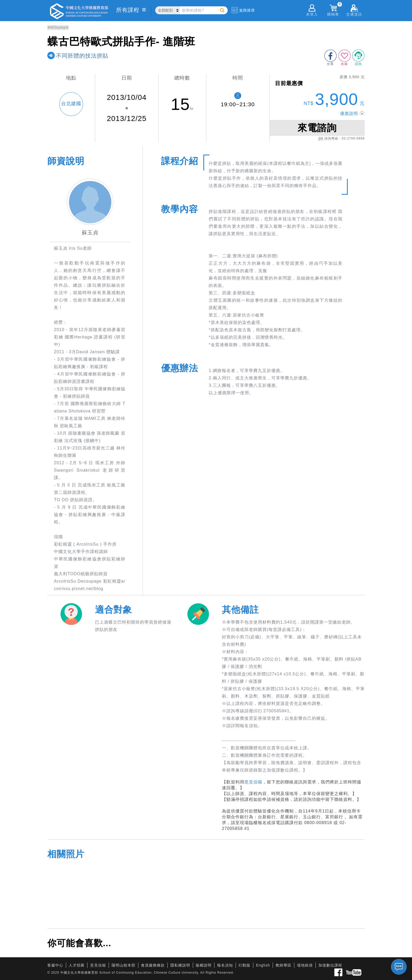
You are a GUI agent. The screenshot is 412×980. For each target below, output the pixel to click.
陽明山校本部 (123, 965)
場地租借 (305, 965)
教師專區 (283, 965)
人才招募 (77, 965)
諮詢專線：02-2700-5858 (342, 139)
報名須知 (225, 965)
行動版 (244, 965)
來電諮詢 (317, 128)
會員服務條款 (153, 965)
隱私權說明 (180, 965)
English (263, 965)
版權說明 (204, 965)
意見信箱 (253, 782)
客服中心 (55, 965)
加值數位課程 (330, 965)
